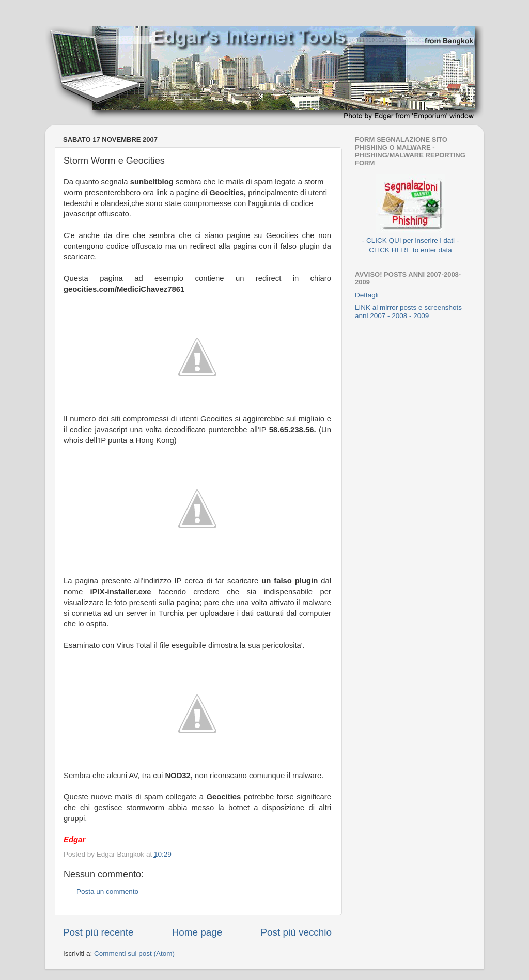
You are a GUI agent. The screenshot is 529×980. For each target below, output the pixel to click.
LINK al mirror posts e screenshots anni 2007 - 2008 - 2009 (408, 312)
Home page (197, 932)
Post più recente (98, 932)
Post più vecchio (296, 932)
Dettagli (367, 295)
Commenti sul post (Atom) (134, 953)
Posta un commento (107, 891)
